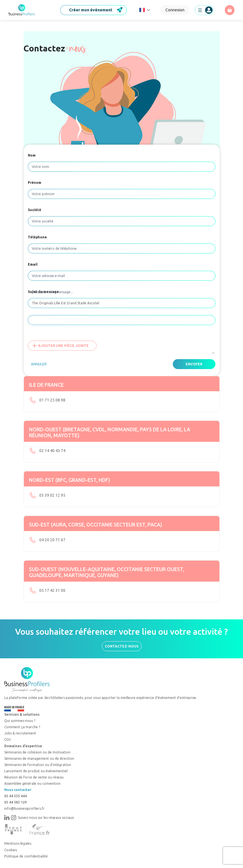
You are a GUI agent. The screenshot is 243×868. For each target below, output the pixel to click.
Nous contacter (18, 790)
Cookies (11, 850)
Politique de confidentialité (26, 856)
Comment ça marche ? (22, 727)
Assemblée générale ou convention (32, 783)
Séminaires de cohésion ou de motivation (37, 752)
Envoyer (194, 364)
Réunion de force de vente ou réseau (34, 777)
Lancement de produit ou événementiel (36, 771)
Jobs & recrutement (20, 733)
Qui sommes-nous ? (20, 721)
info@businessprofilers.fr (24, 808)
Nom (32, 155)
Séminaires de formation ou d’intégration (38, 765)
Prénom (35, 183)
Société (35, 210)
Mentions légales (18, 843)
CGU (8, 739)
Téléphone (37, 237)
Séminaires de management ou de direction (39, 758)
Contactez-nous (122, 646)
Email (33, 264)
